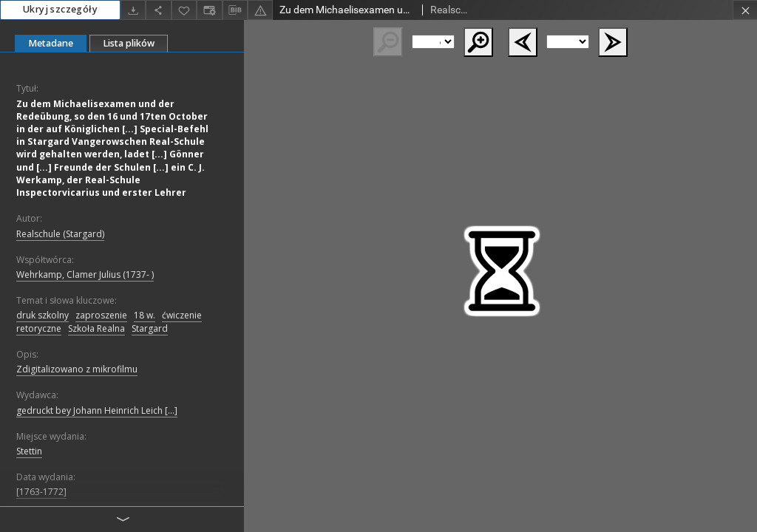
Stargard (150, 328)
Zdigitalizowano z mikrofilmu (77, 369)
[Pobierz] (133, 10)
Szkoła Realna (96, 328)
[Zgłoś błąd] (260, 10)
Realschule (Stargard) (60, 234)
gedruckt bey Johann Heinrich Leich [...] (97, 410)
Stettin (29, 451)
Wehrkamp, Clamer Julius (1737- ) (85, 274)
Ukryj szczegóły (60, 9)
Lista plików (129, 43)
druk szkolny (43, 315)
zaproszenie (101, 315)
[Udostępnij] (158, 10)
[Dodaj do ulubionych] (184, 10)
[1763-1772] (41, 492)
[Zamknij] (745, 10)
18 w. (145, 315)
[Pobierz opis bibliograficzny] (235, 10)
